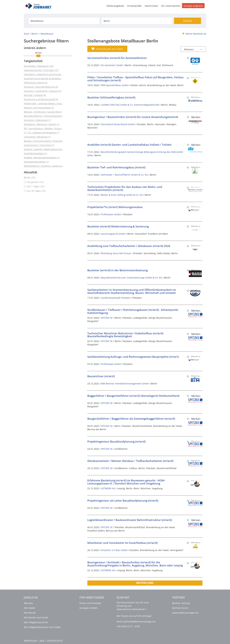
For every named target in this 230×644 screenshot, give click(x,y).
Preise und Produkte (90, 603)
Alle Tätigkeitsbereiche (36, 622)
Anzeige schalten (89, 608)
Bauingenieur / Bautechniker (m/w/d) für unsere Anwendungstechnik (133, 117)
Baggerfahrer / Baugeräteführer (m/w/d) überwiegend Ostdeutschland (133, 396)
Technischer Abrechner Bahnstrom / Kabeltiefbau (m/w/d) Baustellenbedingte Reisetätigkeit (125, 335)
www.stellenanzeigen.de (185, 613)
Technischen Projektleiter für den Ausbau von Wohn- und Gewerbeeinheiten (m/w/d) (125, 188)
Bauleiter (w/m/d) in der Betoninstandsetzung (117, 270)
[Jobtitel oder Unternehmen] (64, 21)
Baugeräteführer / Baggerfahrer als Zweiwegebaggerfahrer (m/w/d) (131, 419)
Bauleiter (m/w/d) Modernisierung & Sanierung (118, 226)
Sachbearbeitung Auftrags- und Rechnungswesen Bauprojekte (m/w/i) (133, 357)
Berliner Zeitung (181, 603)
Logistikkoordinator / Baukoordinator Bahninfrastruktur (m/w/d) (130, 520)
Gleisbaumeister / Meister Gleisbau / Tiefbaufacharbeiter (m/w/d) (130, 461)
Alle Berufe (30, 613)
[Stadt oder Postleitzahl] (137, 21)
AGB (42, 641)
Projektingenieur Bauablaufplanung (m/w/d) (116, 441)
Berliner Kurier (180, 608)
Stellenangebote (115, 6)
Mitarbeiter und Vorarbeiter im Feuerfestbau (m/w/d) (122, 543)
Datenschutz (55, 641)
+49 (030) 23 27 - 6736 (128, 626)
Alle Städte (30, 608)
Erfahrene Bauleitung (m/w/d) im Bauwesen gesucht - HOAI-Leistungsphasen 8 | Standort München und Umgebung (126, 482)
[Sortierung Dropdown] (201, 49)
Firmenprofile (134, 6)
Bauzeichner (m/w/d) (101, 376)
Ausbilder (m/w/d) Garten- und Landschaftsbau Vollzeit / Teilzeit (129, 145)
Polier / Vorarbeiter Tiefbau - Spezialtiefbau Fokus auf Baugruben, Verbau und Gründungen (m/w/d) (135, 79)
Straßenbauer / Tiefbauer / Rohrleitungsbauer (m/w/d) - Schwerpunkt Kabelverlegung (133, 311)
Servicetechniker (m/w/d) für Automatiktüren (117, 58)
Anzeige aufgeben (193, 6)
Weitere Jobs (145, 583)
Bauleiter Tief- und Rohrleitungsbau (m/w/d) (116, 167)
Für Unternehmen (171, 6)
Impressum (30, 641)
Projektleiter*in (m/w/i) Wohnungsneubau (115, 207)
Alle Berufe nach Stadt (36, 618)
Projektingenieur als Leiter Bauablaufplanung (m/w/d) (123, 501)
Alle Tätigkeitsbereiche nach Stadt (42, 627)
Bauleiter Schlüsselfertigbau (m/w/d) (111, 97)
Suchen (188, 21)
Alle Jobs (28, 603)
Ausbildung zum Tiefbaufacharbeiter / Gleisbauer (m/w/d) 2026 (129, 246)
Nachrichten (151, 6)
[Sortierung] (190, 49)
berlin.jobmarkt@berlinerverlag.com (136, 622)
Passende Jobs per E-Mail (107, 49)
